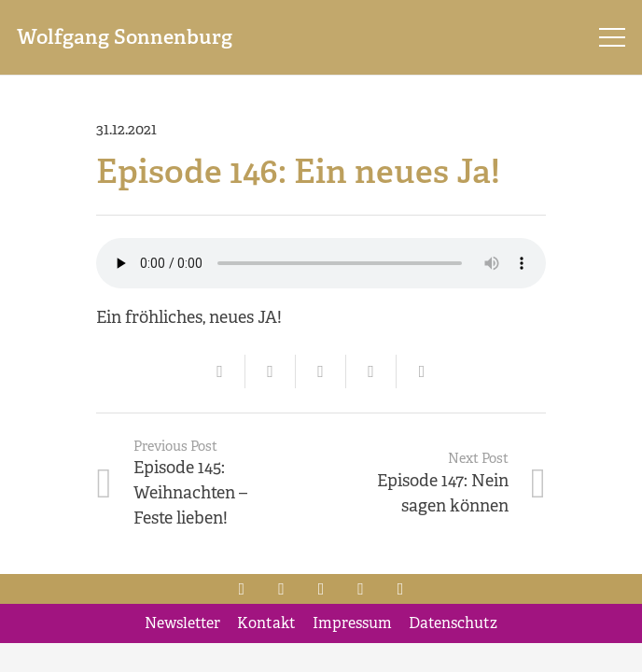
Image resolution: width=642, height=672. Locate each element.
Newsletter (182, 623)
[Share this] (271, 371)
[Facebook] (242, 589)
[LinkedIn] (321, 589)
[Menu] (613, 37)
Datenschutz (453, 623)
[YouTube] (401, 589)
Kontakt (266, 623)
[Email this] (220, 371)
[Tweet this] (321, 371)
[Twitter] (281, 589)
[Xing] (361, 589)
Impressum (352, 623)
